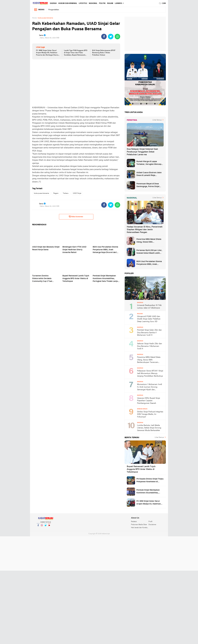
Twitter (46, 527)
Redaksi (134, 522)
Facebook (38, 527)
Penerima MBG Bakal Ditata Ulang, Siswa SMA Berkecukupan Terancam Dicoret (149, 241)
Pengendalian (54, 10)
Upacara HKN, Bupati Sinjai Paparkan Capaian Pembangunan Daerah (148, 401)
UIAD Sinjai (77, 193)
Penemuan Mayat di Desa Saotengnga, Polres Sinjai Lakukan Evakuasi (148, 185)
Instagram (42, 527)
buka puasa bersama (41, 193)
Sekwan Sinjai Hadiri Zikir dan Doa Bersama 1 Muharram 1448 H (150, 346)
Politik (102, 3)
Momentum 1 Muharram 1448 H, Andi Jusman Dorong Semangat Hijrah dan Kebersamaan (150, 387)
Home (34, 18)
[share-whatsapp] (117, 37)
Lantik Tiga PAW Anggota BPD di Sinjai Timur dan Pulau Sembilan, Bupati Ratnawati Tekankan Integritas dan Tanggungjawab (76, 53)
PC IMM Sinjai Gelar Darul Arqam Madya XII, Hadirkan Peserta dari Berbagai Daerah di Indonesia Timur (48, 53)
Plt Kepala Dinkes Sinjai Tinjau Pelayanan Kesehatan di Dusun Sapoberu (150, 481)
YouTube (49, 527)
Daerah (53, 3)
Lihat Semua (157, 120)
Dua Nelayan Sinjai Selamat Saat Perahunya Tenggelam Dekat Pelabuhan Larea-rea (142, 152)
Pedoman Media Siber (139, 525)
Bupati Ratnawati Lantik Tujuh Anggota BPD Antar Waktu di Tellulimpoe (141, 469)
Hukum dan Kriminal (68, 3)
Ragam (110, 3)
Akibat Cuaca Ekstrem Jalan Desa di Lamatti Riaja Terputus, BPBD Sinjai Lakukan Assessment (149, 174)
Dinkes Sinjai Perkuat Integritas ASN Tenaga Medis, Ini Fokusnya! (150, 414)
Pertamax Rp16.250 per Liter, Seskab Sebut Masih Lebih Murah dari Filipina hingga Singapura (149, 252)
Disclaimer (152, 525)
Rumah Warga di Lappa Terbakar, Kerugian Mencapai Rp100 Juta (150, 163)
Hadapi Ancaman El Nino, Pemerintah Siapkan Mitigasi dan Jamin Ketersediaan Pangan (145, 230)
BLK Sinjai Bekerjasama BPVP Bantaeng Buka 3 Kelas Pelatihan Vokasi (104, 53)
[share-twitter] (111, 37)
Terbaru (66, 193)
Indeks (39, 10)
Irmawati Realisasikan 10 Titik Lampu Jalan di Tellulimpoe (149, 307)
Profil (150, 522)
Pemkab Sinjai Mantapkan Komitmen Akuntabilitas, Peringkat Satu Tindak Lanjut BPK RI (149, 492)
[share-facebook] (104, 37)
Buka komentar (76, 217)
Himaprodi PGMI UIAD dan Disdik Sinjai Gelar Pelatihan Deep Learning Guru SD (149, 319)
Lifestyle (83, 3)
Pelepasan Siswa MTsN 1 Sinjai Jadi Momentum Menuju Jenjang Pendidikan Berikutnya (150, 373)
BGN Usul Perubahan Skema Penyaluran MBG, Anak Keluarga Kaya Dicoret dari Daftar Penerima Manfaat (149, 263)
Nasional (93, 3)
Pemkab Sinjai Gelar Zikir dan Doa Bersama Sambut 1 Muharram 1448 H (149, 333)
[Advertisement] (76, 83)
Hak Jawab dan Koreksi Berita (140, 528)
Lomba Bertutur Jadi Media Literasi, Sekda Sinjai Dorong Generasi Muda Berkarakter (149, 428)
